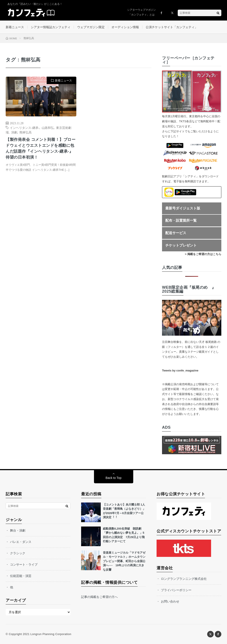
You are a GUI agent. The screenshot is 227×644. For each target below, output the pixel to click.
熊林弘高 (26, 132)
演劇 (14, 132)
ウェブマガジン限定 (91, 27)
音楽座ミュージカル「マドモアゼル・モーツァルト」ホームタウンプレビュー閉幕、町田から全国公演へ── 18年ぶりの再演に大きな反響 (124, 561)
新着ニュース (15, 27)
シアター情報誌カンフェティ (51, 27)
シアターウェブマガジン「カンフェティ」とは (142, 12)
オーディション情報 (125, 27)
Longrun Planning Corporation (51, 634)
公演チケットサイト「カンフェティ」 (172, 27)
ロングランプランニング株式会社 (184, 579)
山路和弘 (48, 128)
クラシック (18, 553)
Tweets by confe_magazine (180, 370)
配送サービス (176, 233)
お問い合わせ (170, 601)
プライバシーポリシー (176, 590)
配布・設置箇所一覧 (181, 220)
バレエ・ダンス (21, 542)
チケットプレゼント (181, 245)
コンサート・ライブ (24, 565)
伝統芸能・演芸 (21, 576)
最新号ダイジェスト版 (183, 208)
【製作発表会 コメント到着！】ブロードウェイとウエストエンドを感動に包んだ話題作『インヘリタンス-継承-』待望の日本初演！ (41, 148)
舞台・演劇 (18, 530)
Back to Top (113, 478)
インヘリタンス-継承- (25, 128)
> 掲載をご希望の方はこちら (203, 254)
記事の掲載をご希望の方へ (99, 597)
